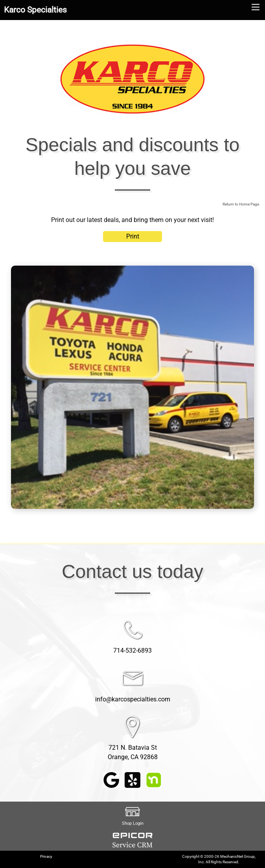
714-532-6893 (132, 651)
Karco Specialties (35, 10)
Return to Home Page (241, 204)
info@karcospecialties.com (133, 699)
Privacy (46, 856)
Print (133, 236)
